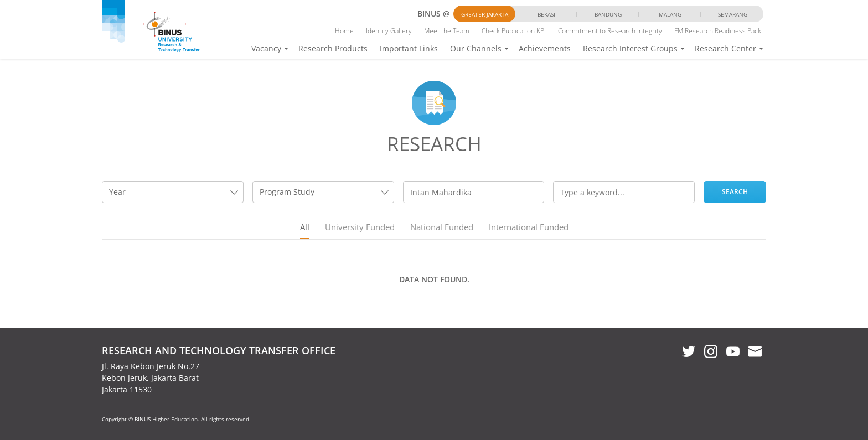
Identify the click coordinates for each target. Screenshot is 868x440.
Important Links (409, 48)
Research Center (725, 48)
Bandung (608, 14)
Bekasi (546, 14)
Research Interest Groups (630, 48)
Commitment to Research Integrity (610, 31)
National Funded (442, 227)
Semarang (733, 14)
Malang (670, 14)
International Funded (529, 227)
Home (344, 31)
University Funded (360, 227)
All (305, 227)
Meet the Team (447, 31)
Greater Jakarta (485, 14)
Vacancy (266, 48)
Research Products (333, 48)
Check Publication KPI (514, 31)
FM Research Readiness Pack (718, 31)
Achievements (545, 48)
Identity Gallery (389, 31)
